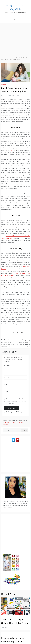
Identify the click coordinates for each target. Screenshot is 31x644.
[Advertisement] (15, 39)
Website (6, 391)
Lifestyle (4, 85)
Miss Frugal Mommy (16, 8)
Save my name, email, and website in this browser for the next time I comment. (15, 401)
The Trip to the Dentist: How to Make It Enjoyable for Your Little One (8, 343)
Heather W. (16, 96)
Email (6, 385)
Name (6, 378)
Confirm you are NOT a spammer (15, 412)
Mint (12, 150)
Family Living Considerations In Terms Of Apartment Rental (23, 343)
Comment (7, 365)
